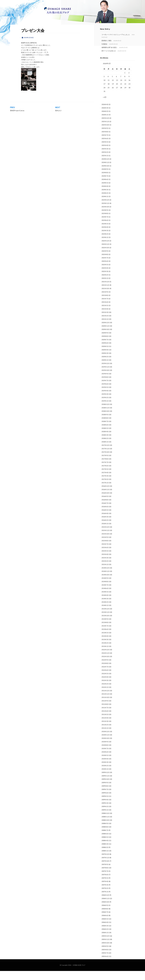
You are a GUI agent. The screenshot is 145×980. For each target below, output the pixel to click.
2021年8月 (105, 304)
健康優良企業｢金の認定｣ (109, 56)
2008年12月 (105, 822)
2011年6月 (105, 720)
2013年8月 (105, 632)
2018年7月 (105, 431)
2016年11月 (105, 499)
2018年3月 (105, 444)
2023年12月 (105, 209)
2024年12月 (105, 168)
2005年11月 (105, 949)
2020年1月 (105, 369)
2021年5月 (105, 315)
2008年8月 (105, 836)
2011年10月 (105, 706)
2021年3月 (105, 321)
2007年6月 (105, 884)
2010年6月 (105, 761)
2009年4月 (105, 809)
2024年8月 (105, 182)
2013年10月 (105, 625)
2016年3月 (105, 526)
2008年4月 (105, 850)
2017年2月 (105, 488)
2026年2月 (105, 120)
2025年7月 (105, 144)
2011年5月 (105, 724)
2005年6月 (105, 965)
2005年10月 (105, 952)
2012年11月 (105, 662)
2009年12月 (105, 782)
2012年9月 (105, 669)
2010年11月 (105, 744)
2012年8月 (105, 672)
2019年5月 (105, 396)
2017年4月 (105, 482)
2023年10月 (105, 216)
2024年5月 (105, 192)
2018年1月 (105, 451)
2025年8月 (105, 141)
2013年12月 (105, 618)
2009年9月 (105, 792)
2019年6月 (105, 393)
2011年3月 (105, 730)
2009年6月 (105, 802)
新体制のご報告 (107, 49)
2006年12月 (105, 904)
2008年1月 (105, 860)
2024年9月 (105, 178)
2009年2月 (105, 816)
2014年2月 (105, 611)
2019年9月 (105, 383)
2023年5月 (105, 233)
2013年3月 (105, 649)
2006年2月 (105, 938)
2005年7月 (105, 962)
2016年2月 (105, 529)
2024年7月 (105, 185)
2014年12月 (105, 577)
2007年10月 (105, 870)
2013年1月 (105, 655)
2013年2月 (105, 652)
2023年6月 (105, 229)
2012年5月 (105, 683)
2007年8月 (105, 877)
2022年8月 (105, 263)
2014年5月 (105, 601)
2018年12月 (105, 413)
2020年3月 (105, 362)
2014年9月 (105, 587)
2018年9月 (105, 424)
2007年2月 (105, 897)
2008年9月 (105, 833)
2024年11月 (105, 172)
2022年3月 (105, 281)
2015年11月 (105, 540)
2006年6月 (105, 925)
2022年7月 (105, 267)
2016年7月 (105, 512)
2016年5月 (105, 519)
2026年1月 (105, 124)
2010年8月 (105, 754)
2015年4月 (105, 563)
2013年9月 (105, 628)
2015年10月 (105, 543)
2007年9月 (105, 873)
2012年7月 (105, 676)
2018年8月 (105, 427)
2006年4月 (105, 931)
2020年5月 (105, 355)
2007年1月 (105, 901)
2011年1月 (105, 737)
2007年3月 (105, 894)
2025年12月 (105, 127)
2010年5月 (105, 764)
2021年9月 (105, 301)
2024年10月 (105, 175)
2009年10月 (105, 788)
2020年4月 (105, 359)
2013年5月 (105, 642)
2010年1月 (105, 778)
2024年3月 (105, 199)
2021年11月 (105, 294)
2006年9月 (105, 914)
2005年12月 (105, 945)
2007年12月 (105, 863)
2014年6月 (105, 597)
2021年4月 (105, 318)
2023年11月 (105, 212)
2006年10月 (105, 911)
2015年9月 (105, 546)
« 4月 (105, 106)
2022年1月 (105, 287)
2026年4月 (105, 114)
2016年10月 (105, 502)
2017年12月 (105, 454)
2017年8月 (105, 468)
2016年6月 (105, 516)
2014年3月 (105, 608)
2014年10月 (105, 584)
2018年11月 (105, 417)
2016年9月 (105, 505)
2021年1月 (105, 328)
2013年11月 (105, 621)
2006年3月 (105, 935)
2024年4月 (105, 195)
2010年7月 (105, 758)
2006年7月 (105, 921)
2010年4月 (105, 768)
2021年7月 (105, 308)
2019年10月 (105, 379)
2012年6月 (105, 679)
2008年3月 (105, 853)
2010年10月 (105, 747)
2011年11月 (105, 703)
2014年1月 (105, 614)
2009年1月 (105, 819)
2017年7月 (105, 471)
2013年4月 (105, 645)
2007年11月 (105, 867)
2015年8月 (105, 550)
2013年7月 (105, 635)
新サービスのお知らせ (109, 59)
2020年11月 (105, 335)
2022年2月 (105, 284)
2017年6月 (105, 475)
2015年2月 (105, 570)
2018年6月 (105, 434)
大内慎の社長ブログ (79, 974)
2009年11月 (105, 785)
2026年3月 (105, 117)
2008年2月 (105, 856)
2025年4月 (105, 154)
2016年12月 (105, 495)
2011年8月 (105, 713)
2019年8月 (105, 386)
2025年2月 (105, 161)
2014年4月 (105, 604)
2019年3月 (105, 403)
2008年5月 (105, 846)
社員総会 (104, 52)
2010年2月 (105, 775)
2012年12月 (105, 659)
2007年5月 (105, 887)
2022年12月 (105, 250)
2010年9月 (105, 751)
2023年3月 (105, 240)
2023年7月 (105, 226)
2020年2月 (105, 366)
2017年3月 (105, 485)
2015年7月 (105, 553)
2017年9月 (105, 465)
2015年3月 (105, 567)
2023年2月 (105, 243)
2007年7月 (105, 880)
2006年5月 (105, 928)
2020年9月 (105, 342)
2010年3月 (105, 771)
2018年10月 (105, 420)
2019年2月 (105, 407)
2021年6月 (105, 311)
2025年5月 (105, 151)
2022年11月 (105, 253)
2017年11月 (105, 458)
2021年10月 (105, 298)
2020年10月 (105, 339)
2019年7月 (105, 390)
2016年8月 (105, 509)
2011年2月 (105, 734)
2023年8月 (105, 223)
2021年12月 (105, 291)
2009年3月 (105, 812)
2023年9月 (105, 219)
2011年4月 (105, 727)
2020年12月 (105, 332)
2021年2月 (105, 325)
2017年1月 (105, 492)
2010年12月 (105, 741)
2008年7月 (105, 839)
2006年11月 (105, 908)
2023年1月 (105, 246)
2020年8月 (105, 345)
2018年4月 (105, 441)
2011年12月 (105, 700)
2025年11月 (105, 131)
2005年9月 (105, 955)
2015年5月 (105, 560)
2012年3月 (105, 690)
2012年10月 (105, 666)
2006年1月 (105, 942)
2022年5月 (105, 274)
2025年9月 (105, 137)
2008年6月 (105, 843)
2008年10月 (105, 829)
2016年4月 (105, 523)
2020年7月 (105, 349)
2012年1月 (105, 696)
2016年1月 (105, 533)
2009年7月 (105, 799)
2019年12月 (105, 373)
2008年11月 (105, 826)
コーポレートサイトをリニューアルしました (116, 43)
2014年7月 (105, 594)
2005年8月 (105, 959)
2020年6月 (105, 352)
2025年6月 (105, 148)
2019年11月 (105, 376)
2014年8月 (105, 591)
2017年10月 (105, 461)
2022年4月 (105, 277)
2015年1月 (105, 574)
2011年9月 (105, 710)
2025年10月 (105, 134)
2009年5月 (105, 805)
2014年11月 (105, 580)
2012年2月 (105, 693)
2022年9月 (105, 260)
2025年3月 (105, 158)
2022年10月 (105, 257)
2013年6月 (105, 638)
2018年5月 (105, 437)
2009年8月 (105, 795)
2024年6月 (105, 189)
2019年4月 (105, 400)
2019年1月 (105, 410)
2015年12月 (105, 536)
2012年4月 (105, 686)
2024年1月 (105, 206)
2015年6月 (105, 557)
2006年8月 (105, 918)
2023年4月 (105, 236)
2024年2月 (105, 202)
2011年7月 (105, 717)
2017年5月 (105, 478)
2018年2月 (105, 448)
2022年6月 (105, 270)
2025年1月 (105, 165)
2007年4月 (105, 891)
